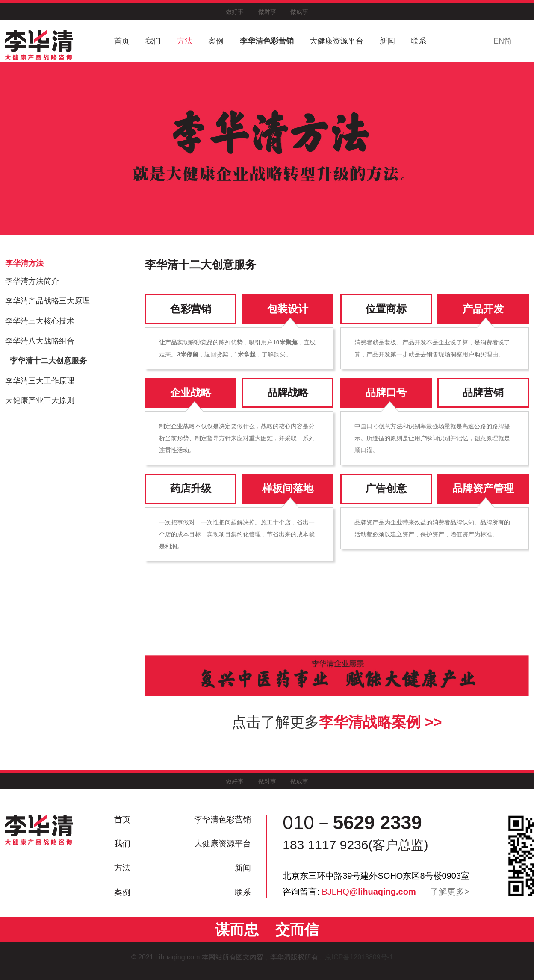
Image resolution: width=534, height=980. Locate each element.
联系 (419, 41)
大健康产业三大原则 (40, 400)
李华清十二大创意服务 (48, 361)
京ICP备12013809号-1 (364, 957)
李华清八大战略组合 (40, 341)
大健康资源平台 (336, 41)
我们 (153, 41)
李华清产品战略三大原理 (47, 301)
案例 (216, 41)
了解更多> (450, 892)
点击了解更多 (337, 722)
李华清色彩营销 (267, 41)
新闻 (387, 41)
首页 (122, 41)
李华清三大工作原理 (40, 381)
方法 (185, 41)
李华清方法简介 (32, 281)
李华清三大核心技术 (40, 321)
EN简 (503, 41)
